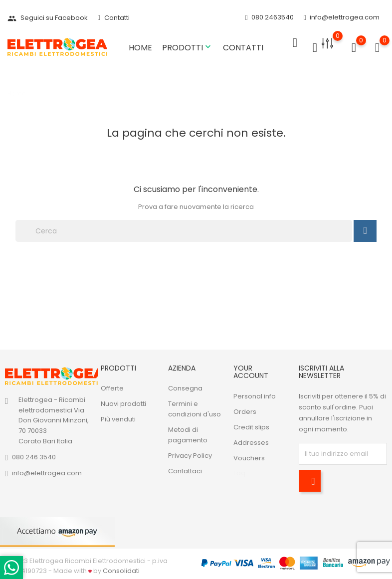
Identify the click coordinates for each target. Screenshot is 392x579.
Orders (245, 412)
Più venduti (118, 419)
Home (140, 48)
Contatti (114, 18)
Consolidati (121, 571)
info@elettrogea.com (342, 18)
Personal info (255, 396)
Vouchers (249, 458)
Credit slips (251, 427)
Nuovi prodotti (123, 404)
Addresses (251, 443)
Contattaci (185, 471)
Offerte (112, 388)
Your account (251, 372)
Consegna (185, 388)
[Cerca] (184, 231)
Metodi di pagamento (188, 435)
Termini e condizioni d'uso (195, 409)
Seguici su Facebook (48, 18)
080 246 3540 (34, 457)
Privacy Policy (190, 456)
